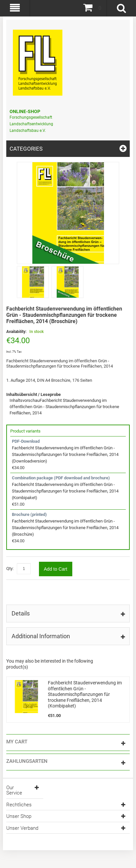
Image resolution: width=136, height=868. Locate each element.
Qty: (10, 569)
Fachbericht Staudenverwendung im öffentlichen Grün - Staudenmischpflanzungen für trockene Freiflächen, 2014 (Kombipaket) (65, 491)
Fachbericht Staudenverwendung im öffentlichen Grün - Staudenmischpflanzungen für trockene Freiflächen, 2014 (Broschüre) (65, 528)
